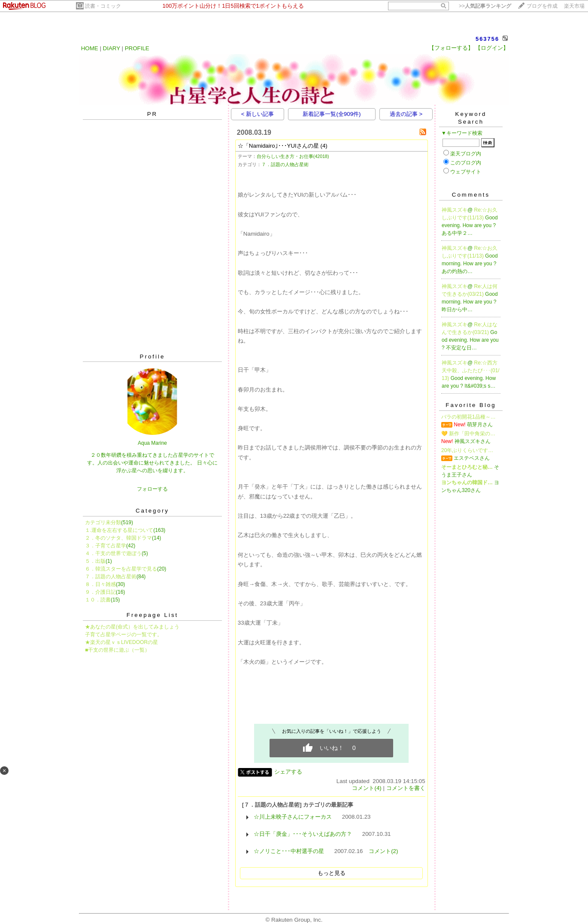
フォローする (152, 489)
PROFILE (137, 48)
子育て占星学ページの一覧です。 (124, 635)
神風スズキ (455, 210)
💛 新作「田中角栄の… (468, 434)
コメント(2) (383, 851)
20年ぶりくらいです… (467, 450)
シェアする (288, 772)
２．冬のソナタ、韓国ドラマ (118, 538)
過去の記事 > (406, 114)
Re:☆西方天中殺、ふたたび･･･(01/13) (471, 370)
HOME (90, 48)
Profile (153, 357)
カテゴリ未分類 (103, 522)
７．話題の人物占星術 (111, 577)
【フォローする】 (451, 48)
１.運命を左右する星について (119, 530)
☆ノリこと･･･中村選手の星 (289, 851)
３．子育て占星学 (106, 546)
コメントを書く (406, 788)
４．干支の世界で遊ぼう (113, 553)
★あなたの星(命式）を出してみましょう (132, 627)
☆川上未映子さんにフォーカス (293, 817)
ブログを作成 (542, 6)
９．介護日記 (100, 592)
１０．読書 (98, 600)
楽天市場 (574, 6)
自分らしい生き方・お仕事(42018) (293, 156)
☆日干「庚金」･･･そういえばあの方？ (303, 834)
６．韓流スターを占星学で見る (121, 569)
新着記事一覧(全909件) (332, 114)
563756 (487, 39)
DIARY (112, 48)
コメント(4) (367, 788)
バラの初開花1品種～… (468, 417)
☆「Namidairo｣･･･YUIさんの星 (278, 146)
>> (485, 6)
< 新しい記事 (258, 114)
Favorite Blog (471, 405)
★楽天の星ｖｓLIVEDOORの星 (121, 642)
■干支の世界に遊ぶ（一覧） (117, 650)
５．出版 (95, 561)
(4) (324, 146)
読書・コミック (103, 6)
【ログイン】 (492, 48)
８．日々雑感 (100, 584)
